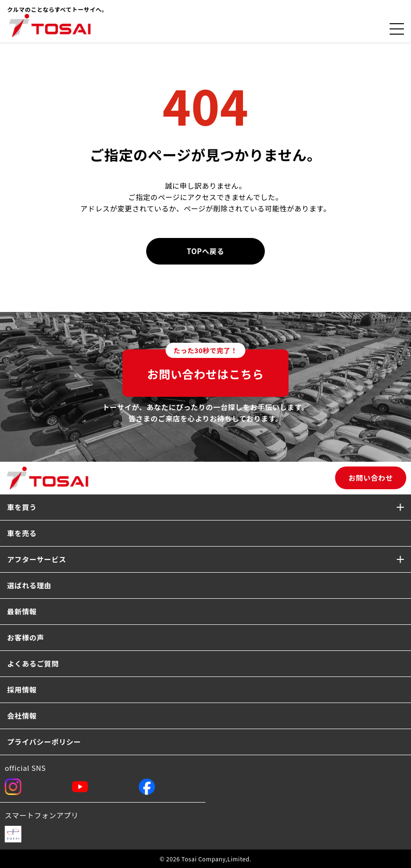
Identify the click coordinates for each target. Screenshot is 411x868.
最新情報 (22, 611)
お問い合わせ (371, 478)
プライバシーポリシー (44, 742)
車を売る (22, 533)
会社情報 (22, 716)
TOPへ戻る (206, 251)
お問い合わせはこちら (205, 366)
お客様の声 (26, 637)
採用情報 (22, 690)
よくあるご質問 (33, 663)
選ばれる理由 (29, 585)
